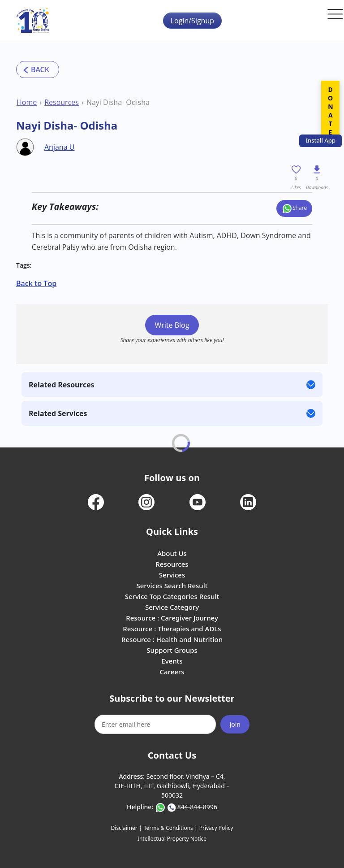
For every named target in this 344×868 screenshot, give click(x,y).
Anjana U (59, 147)
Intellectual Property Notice (172, 839)
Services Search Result (172, 586)
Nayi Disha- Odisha (118, 102)
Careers (172, 672)
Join (235, 724)
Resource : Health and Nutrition (172, 639)
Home (27, 102)
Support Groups (172, 650)
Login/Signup (192, 21)
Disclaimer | (127, 828)
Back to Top (36, 283)
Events (172, 661)
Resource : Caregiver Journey (172, 618)
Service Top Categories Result (172, 596)
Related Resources (62, 385)
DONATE (330, 111)
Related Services (58, 413)
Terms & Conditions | (171, 828)
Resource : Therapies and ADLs (172, 629)
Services (172, 575)
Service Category (172, 607)
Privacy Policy (216, 828)
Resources (62, 102)
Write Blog (172, 325)
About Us (172, 553)
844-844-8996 (197, 807)
